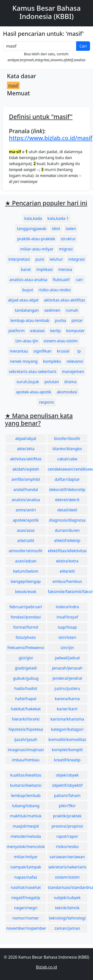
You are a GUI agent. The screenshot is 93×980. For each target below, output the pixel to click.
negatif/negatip (26, 898)
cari (79, 280)
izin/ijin (67, 648)
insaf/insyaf (67, 617)
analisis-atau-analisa (28, 280)
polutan (52, 382)
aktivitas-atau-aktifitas (64, 300)
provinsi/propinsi (67, 826)
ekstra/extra (67, 561)
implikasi (45, 269)
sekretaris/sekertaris (67, 867)
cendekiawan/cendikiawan (68, 469)
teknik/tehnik (67, 908)
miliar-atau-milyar (37, 249)
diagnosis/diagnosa (67, 520)
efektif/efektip (67, 541)
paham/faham (67, 796)
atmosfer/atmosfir (26, 551)
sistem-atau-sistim (61, 341)
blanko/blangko (67, 449)
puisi (40, 259)
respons (46, 402)
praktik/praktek (67, 816)
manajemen (73, 371)
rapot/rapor (67, 836)
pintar (77, 320)
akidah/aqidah (26, 469)
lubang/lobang (26, 806)
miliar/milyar (26, 857)
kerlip (55, 331)
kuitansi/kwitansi (26, 785)
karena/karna (67, 699)
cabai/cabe (67, 459)
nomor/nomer (26, 918)
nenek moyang (24, 361)
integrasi (77, 259)
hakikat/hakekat (26, 709)
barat (26, 269)
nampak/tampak (26, 867)
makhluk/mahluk (26, 816)
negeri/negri (26, 908)
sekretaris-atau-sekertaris (33, 371)
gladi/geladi (26, 668)
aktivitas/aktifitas (26, 459)
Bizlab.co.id (46, 967)
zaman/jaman (67, 928)
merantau (19, 351)
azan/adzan (26, 561)
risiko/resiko (67, 847)
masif (13, 85)
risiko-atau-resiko (55, 290)
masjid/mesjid (26, 826)
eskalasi (37, 331)
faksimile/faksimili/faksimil (68, 592)
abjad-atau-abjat (23, 300)
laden (71, 229)
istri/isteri (67, 637)
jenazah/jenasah (67, 668)
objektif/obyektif (67, 785)
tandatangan (27, 310)
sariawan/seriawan (67, 857)
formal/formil (26, 627)
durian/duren (67, 530)
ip (79, 351)
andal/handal (26, 490)
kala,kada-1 (58, 218)
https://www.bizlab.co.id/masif (51, 138)
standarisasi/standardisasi (68, 887)
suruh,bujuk (28, 382)
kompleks (52, 361)
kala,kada (33, 218)
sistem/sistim (67, 877)
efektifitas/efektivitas (67, 551)
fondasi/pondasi (26, 617)
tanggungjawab (31, 229)
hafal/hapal (26, 699)
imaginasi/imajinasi (26, 750)
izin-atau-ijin (27, 341)
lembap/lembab (26, 796)
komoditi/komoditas (67, 739)
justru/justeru (67, 688)
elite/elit (67, 571)
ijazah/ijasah (26, 739)
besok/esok (26, 592)
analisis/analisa (26, 500)
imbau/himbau (26, 760)
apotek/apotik (26, 520)
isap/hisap (67, 627)
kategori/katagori (67, 729)
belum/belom (26, 571)
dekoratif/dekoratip (67, 490)
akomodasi (67, 392)
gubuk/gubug (26, 678)
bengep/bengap (26, 581)
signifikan (43, 351)
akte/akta (26, 449)
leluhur (56, 259)
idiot (56, 229)
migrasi (66, 249)
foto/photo (26, 637)
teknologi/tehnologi (67, 918)
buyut (28, 290)
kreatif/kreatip (67, 760)
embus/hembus (67, 581)
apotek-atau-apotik (34, 392)
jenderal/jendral (67, 678)
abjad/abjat (26, 438)
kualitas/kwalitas (26, 775)
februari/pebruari (26, 607)
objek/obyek (67, 775)
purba (60, 320)
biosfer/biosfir (67, 438)
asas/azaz (26, 530)
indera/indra (67, 607)
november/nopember (26, 928)
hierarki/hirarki (26, 719)
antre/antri (26, 510)
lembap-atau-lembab (30, 320)
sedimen (52, 310)
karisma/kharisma (67, 719)
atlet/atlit (26, 541)
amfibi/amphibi (26, 479)
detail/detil (67, 510)
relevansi (75, 361)
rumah (72, 310)
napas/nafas (26, 877)
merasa (65, 269)
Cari (83, 46)
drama (70, 382)
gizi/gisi (26, 658)
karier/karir (67, 709)
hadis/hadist (26, 688)
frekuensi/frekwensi (26, 648)
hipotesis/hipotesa (26, 729)
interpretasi (19, 259)
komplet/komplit (67, 750)
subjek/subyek (67, 898)
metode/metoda (26, 836)
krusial (63, 351)
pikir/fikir (67, 806)
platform (16, 331)
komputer (75, 331)
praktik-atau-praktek (36, 239)
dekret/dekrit (67, 500)
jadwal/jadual (67, 658)
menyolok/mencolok (26, 847)
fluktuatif (61, 280)
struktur (68, 239)
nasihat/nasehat (26, 887)
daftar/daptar (67, 479)
